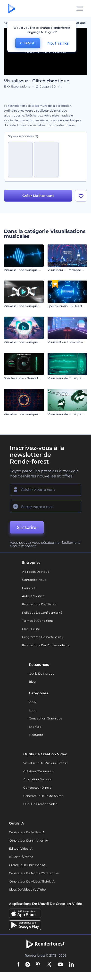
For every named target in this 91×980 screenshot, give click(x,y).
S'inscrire (27, 528)
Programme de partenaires (42, 638)
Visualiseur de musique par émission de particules (40, 306)
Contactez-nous (34, 580)
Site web (35, 727)
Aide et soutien (33, 597)
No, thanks (58, 43)
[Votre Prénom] (45, 490)
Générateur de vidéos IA (27, 833)
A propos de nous (36, 572)
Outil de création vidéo (40, 805)
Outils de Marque (41, 674)
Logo (33, 711)
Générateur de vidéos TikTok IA (32, 882)
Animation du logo (38, 780)
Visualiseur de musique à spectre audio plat (35, 415)
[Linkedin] (71, 965)
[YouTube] (60, 965)
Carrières (29, 588)
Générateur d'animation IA (29, 841)
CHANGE (28, 43)
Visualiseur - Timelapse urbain (69, 270)
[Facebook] (19, 965)
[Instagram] (28, 965)
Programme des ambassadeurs (46, 646)
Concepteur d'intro (37, 788)
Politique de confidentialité (42, 613)
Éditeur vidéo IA (21, 849)
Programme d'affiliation (40, 605)
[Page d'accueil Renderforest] (12, 9)
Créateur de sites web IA (27, 866)
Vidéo (33, 703)
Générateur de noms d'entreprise (34, 874)
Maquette (36, 735)
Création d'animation (39, 772)
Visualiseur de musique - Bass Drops (30, 343)
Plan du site (31, 629)
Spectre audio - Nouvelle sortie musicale (33, 379)
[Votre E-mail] (45, 507)
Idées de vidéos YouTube (27, 890)
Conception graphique (45, 719)
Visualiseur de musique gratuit (45, 764)
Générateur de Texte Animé (43, 796)
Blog (32, 682)
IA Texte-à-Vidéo (21, 857)
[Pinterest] (38, 965)
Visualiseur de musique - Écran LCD (30, 270)
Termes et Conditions (38, 621)
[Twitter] (49, 965)
